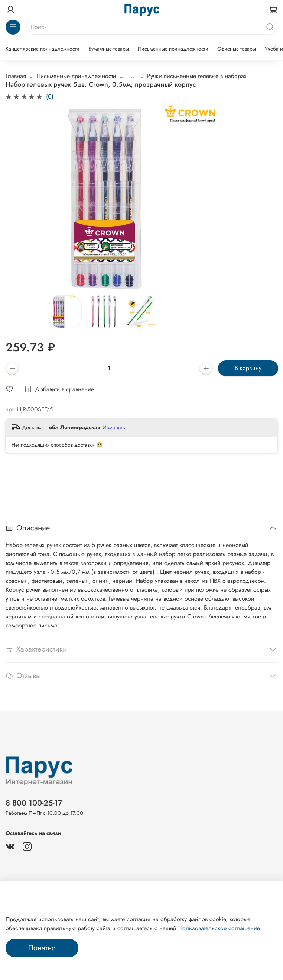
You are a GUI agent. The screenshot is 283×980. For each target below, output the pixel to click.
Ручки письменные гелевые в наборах (197, 76)
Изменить (114, 427)
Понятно (42, 948)
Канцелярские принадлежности (43, 49)
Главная (16, 76)
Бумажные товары (109, 49)
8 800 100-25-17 (34, 803)
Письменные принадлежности (173, 49)
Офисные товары (237, 49)
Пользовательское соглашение (219, 928)
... (132, 76)
